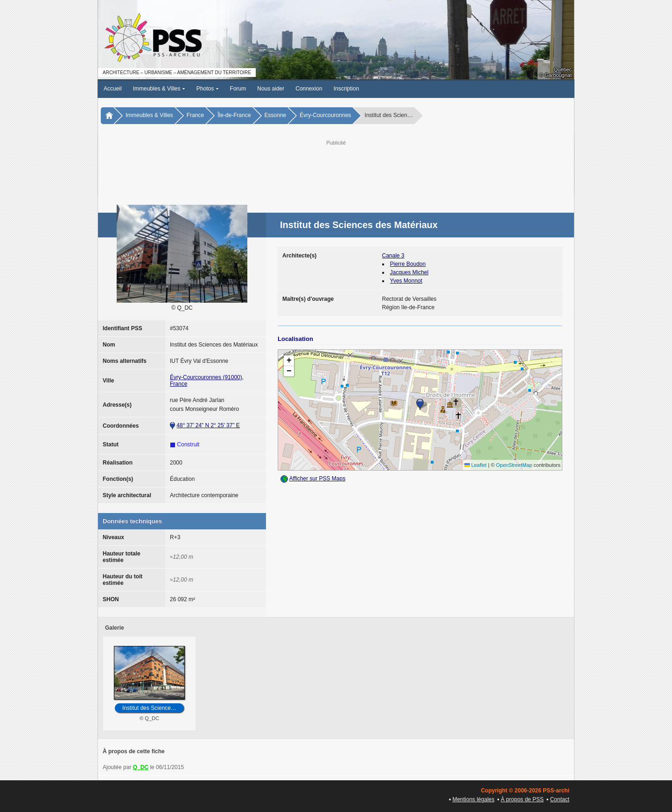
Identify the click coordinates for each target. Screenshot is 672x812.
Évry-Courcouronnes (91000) (206, 377)
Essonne (276, 115)
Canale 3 (393, 256)
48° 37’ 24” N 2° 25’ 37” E (208, 425)
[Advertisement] (336, 168)
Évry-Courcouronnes (325, 115)
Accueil (113, 89)
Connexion (309, 89)
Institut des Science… (149, 708)
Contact (560, 799)
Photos (208, 89)
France (195, 115)
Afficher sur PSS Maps (318, 479)
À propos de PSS (522, 799)
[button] (420, 404)
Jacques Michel (409, 272)
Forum (238, 89)
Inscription (346, 89)
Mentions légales (473, 799)
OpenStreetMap (514, 465)
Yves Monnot (406, 281)
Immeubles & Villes (159, 89)
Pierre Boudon (408, 264)
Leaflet (476, 465)
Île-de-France (234, 115)
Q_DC (141, 767)
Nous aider (271, 89)
